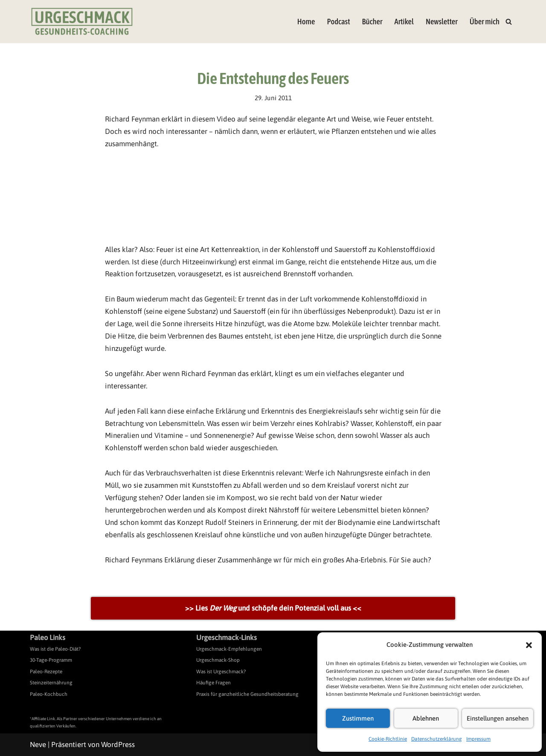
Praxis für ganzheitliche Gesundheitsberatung (247, 694)
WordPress (118, 744)
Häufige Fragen (213, 683)
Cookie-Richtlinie (388, 739)
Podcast (338, 22)
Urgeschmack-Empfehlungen (229, 649)
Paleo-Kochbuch (49, 694)
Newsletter (442, 22)
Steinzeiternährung (51, 683)
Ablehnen (426, 718)
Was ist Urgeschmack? (221, 672)
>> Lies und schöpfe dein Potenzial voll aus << (273, 608)
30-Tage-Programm (51, 660)
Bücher (372, 22)
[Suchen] (509, 22)
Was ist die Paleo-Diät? (55, 649)
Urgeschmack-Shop (218, 660)
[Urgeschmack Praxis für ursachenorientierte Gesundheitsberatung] (82, 22)
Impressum (478, 739)
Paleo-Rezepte (46, 672)
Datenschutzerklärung (437, 739)
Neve (38, 744)
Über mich (485, 22)
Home (306, 22)
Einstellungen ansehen (498, 718)
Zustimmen (358, 718)
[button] (529, 645)
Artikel (404, 22)
